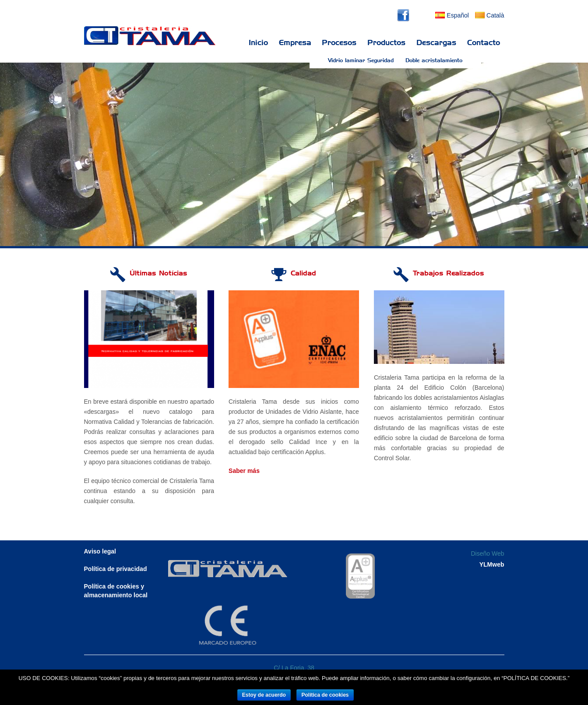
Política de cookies (325, 695)
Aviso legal (100, 551)
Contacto (484, 42)
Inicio (258, 42)
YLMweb (492, 564)
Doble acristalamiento (434, 60)
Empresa (295, 42)
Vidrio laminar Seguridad (361, 60)
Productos (386, 42)
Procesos (339, 42)
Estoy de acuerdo (264, 695)
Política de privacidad (116, 569)
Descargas (436, 42)
